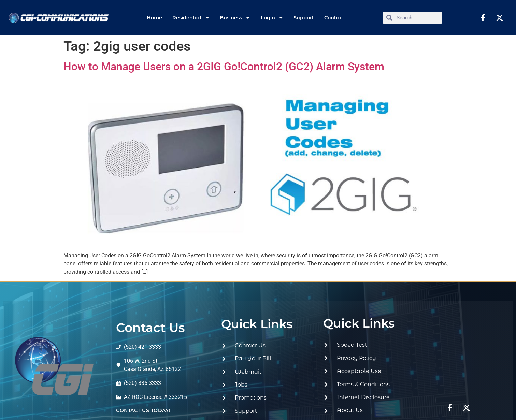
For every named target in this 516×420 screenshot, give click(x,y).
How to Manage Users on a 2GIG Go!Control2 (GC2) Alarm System (224, 67)
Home (154, 18)
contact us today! (143, 410)
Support (304, 18)
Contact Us (150, 328)
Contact (334, 18)
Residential (191, 18)
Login (272, 18)
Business (235, 18)
